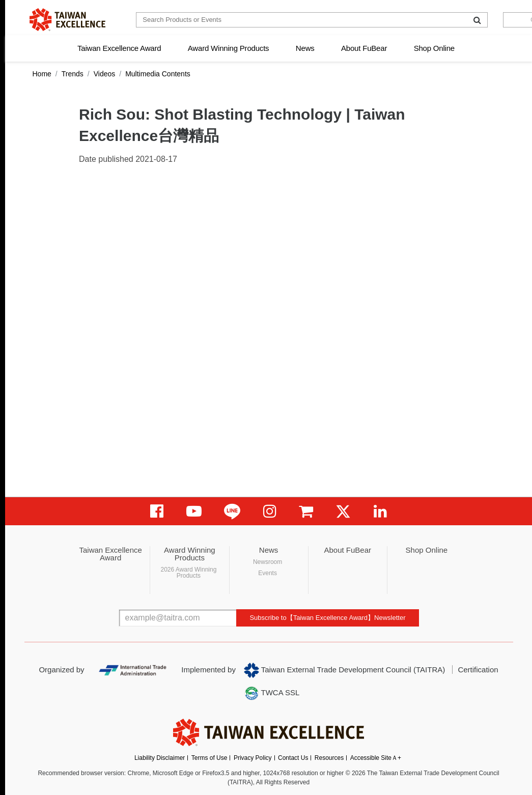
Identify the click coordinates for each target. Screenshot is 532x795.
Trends (73, 74)
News (305, 48)
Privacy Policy (253, 758)
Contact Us (293, 758)
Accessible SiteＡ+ (376, 758)
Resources (329, 758)
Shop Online (434, 48)
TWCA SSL (272, 693)
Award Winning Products (229, 48)
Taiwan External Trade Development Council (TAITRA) (344, 670)
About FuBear (364, 48)
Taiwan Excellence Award (119, 48)
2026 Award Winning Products (188, 573)
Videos (105, 74)
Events (268, 573)
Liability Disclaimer (160, 758)
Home (42, 74)
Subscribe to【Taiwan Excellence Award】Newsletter (327, 618)
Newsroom (268, 562)
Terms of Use (209, 758)
